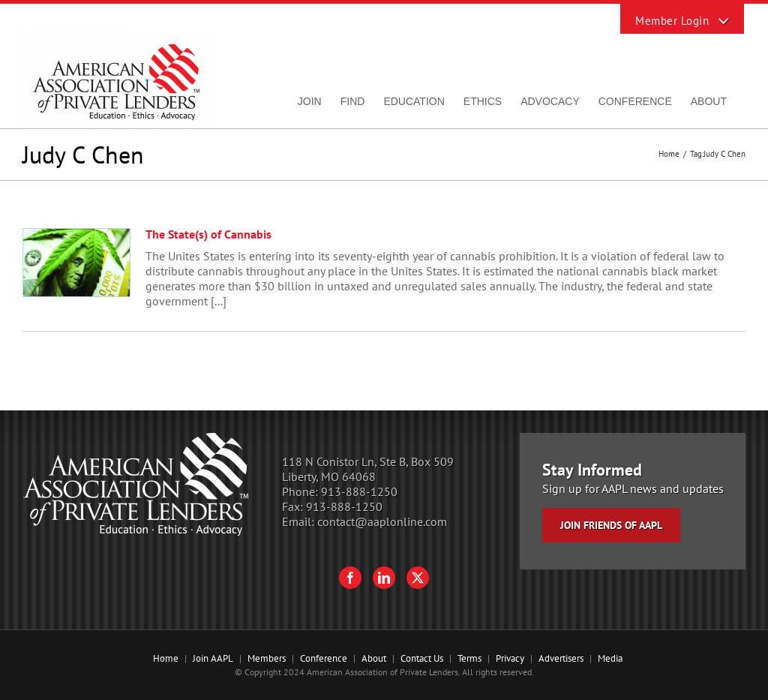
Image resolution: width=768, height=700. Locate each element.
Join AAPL (213, 658)
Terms (469, 658)
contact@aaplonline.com (382, 521)
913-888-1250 (359, 491)
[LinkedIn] (384, 578)
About (374, 658)
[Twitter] (418, 578)
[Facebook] (350, 578)
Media (610, 658)
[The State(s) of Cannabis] (76, 263)
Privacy (510, 658)
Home (166, 658)
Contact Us (422, 658)
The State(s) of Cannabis (208, 234)
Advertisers (561, 658)
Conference (324, 658)
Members (267, 658)
